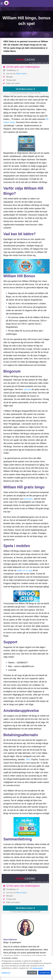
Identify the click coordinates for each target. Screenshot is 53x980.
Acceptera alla (45, 973)
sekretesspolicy (38, 968)
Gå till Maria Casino (25, 89)
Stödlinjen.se (26, 93)
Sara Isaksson (10, 940)
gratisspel (28, 499)
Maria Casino (21, 74)
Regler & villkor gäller (43, 63)
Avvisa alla (32, 973)
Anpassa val (6, 973)
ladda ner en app (25, 570)
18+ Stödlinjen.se (33, 63)
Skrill (28, 760)
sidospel (27, 389)
